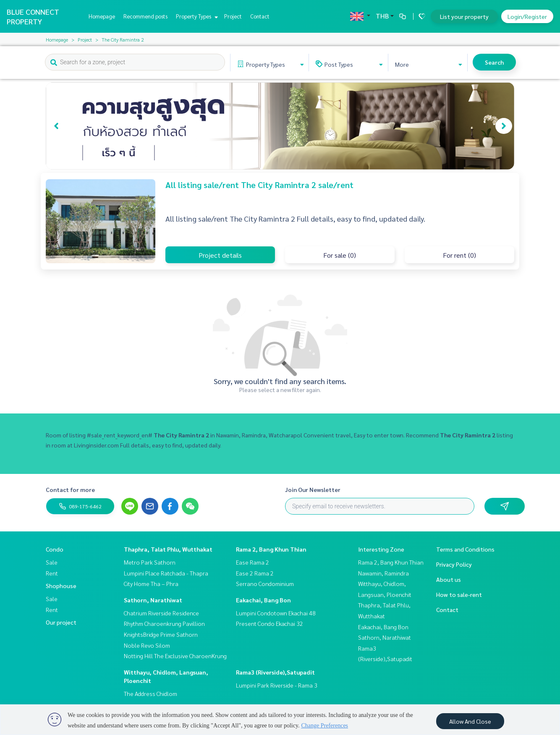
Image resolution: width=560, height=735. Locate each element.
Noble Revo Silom (147, 645)
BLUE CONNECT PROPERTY (33, 16)
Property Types (196, 16)
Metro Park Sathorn (150, 562)
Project (233, 16)
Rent (52, 573)
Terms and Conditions (465, 549)
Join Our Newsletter (313, 489)
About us (449, 579)
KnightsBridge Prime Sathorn (161, 634)
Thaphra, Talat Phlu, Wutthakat (168, 549)
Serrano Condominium (265, 583)
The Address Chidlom (150, 693)
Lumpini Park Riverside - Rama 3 (277, 685)
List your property (464, 16)
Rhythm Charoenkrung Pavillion (164, 623)
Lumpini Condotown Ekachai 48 (276, 613)
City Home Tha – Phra (151, 583)
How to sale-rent (459, 594)
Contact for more (70, 489)
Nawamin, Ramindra (383, 573)
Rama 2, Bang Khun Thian (271, 549)
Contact (260, 16)
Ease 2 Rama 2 (255, 573)
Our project (61, 622)
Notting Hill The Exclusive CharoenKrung (175, 656)
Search (494, 62)
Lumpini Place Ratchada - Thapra (166, 573)
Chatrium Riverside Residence (161, 613)
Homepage (102, 16)
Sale (52, 562)
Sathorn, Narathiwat (153, 600)
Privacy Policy (454, 564)
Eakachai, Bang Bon (263, 600)
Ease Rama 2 (253, 562)
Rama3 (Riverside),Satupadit (275, 672)
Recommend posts (145, 16)
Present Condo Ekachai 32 (270, 623)
